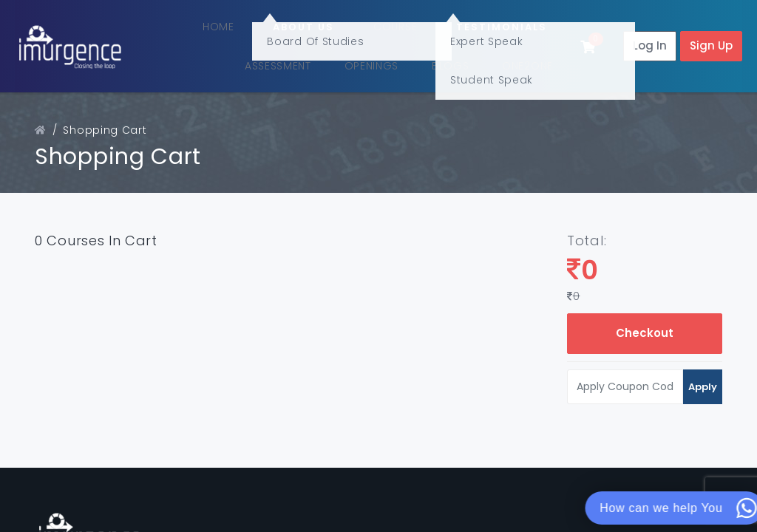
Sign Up (711, 42)
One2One (522, 62)
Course (404, 27)
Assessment (302, 62)
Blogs (457, 62)
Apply (703, 379)
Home (255, 27)
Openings (390, 62)
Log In (650, 42)
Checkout (645, 326)
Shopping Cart (105, 123)
